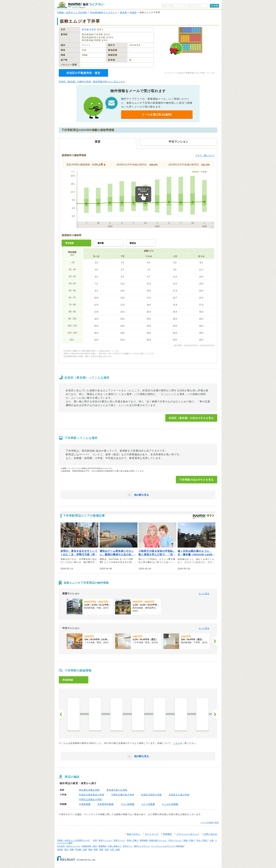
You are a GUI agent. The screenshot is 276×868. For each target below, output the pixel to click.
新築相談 (102, 846)
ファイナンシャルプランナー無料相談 (167, 846)
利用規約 (167, 834)
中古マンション (175, 840)
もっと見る (204, 594)
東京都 (123, 12)
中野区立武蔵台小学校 (90, 799)
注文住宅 (61, 846)
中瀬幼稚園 (85, 804)
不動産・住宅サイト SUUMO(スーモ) (73, 840)
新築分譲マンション (158, 840)
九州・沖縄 (115, 849)
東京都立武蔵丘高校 (89, 790)
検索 (216, 6)
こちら (177, 743)
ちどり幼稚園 (148, 804)
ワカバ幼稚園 (127, 804)
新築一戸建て (189, 840)
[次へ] (215, 641)
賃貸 (95, 840)
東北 (66, 849)
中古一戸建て (202, 840)
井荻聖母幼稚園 (106, 804)
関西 (96, 849)
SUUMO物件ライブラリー (104, 12)
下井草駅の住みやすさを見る (197, 480)
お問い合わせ (210, 834)
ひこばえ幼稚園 (170, 804)
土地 (212, 840)
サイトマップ (152, 834)
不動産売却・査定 (89, 846)
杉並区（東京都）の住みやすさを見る (191, 418)
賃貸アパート (120, 840)
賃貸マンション (105, 840)
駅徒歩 (133, 243)
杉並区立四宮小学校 (151, 795)
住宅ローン (128, 846)
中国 (106, 849)
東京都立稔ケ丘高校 (117, 790)
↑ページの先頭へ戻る (210, 822)
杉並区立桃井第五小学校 (92, 795)
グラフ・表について (205, 155)
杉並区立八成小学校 (179, 795)
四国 (101, 849)
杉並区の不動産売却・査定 (83, 73)
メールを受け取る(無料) (157, 115)
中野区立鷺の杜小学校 (123, 795)
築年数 (101, 243)
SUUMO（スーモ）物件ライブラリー (81, 5)
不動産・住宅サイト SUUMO (72, 12)
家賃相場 (144, 840)
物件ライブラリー (142, 846)
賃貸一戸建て (133, 840)
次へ (215, 714)
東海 (90, 849)
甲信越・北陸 (81, 849)
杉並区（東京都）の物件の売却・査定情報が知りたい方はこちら (92, 82)
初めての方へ (134, 834)
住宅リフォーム (73, 846)
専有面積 (69, 243)
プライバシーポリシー (188, 834)
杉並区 (133, 12)
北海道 (60, 849)
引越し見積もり (115, 846)
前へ (61, 714)
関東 (72, 849)
